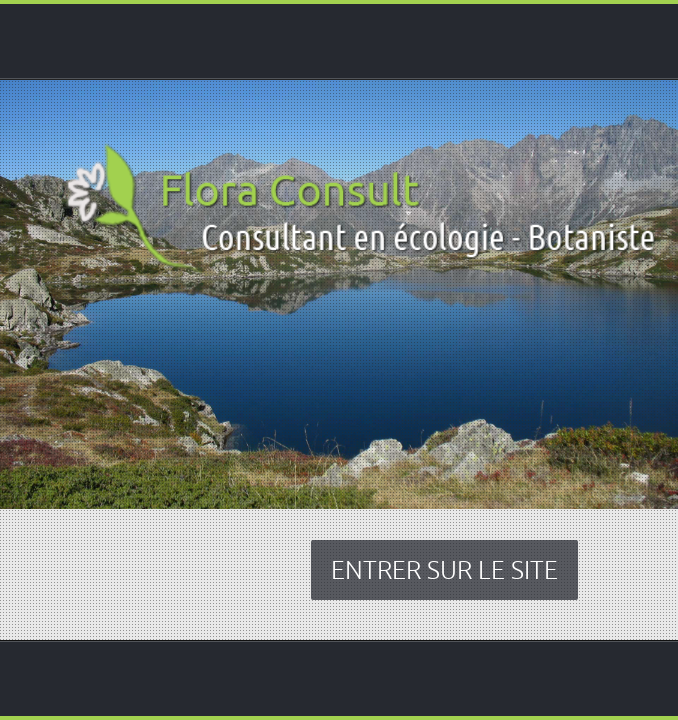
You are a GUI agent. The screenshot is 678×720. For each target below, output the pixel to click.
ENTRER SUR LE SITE (444, 570)
